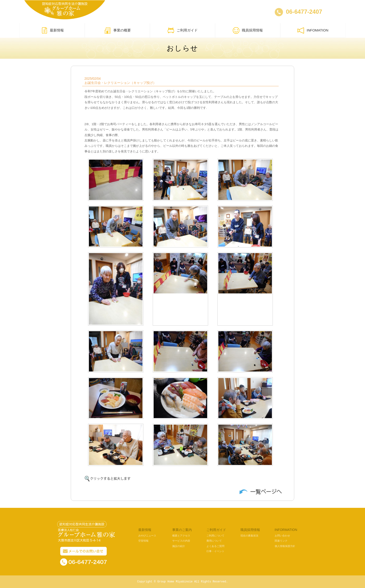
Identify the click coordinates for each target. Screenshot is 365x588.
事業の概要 (117, 31)
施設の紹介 (179, 546)
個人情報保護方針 (285, 546)
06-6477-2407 (304, 12)
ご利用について (215, 536)
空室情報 (143, 541)
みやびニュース (147, 536)
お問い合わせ (282, 536)
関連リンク (281, 541)
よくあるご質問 (215, 546)
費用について (214, 541)
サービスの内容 (181, 541)
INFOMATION (313, 31)
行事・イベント (215, 551)
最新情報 (52, 31)
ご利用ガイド (182, 31)
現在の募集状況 (249, 536)
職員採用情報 (248, 31)
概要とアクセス (181, 536)
